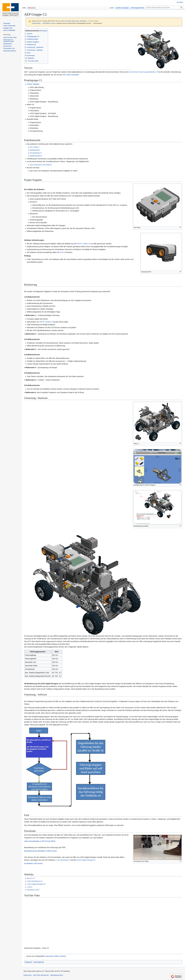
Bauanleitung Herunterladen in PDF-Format (40, 851)
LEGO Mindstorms (34, 881)
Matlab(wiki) (34, 150)
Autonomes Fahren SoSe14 (56, 956)
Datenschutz (28, 975)
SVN (62, 252)
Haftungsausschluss (56, 975)
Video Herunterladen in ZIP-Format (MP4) (40, 841)
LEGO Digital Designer (85, 860)
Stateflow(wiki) (35, 156)
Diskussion (76, 21)
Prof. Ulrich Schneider (71, 75)
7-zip (29, 887)
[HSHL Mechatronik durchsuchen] (165, 8)
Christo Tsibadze (33, 84)
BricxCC (30, 878)
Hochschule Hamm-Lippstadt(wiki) (142, 72)
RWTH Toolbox (83, 244)
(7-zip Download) (62, 860)
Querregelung (39, 962)
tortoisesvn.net (32, 890)
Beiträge (83, 21)
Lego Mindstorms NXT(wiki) (40, 165)
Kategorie (28, 962)
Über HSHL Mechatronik (41, 975)
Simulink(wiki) (35, 153)
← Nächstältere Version (48, 23)
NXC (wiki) (34, 147)
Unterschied (36, 23)
